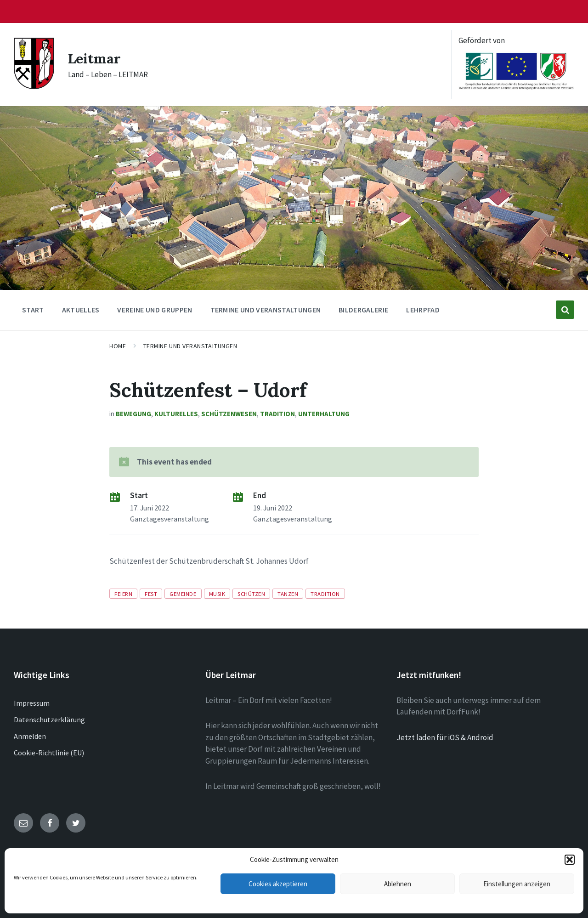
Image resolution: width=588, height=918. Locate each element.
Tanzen (288, 594)
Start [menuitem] (33, 310)
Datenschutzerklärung (49, 720)
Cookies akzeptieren (278, 884)
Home (118, 346)
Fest (151, 594)
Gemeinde (183, 594)
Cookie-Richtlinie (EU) (49, 753)
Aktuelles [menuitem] (81, 310)
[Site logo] (34, 86)
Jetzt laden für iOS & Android (445, 737)
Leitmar (95, 58)
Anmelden (30, 736)
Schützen (251, 594)
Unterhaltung (324, 414)
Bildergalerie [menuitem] (363, 310)
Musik (217, 594)
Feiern (123, 594)
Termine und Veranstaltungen (190, 346)
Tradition (277, 414)
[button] (570, 860)
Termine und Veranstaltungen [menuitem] (266, 310)
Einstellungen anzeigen (517, 884)
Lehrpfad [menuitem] (423, 310)
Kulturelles (176, 414)
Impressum (32, 703)
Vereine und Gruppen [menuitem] (155, 310)
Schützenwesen (229, 414)
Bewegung (133, 414)
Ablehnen (398, 884)
